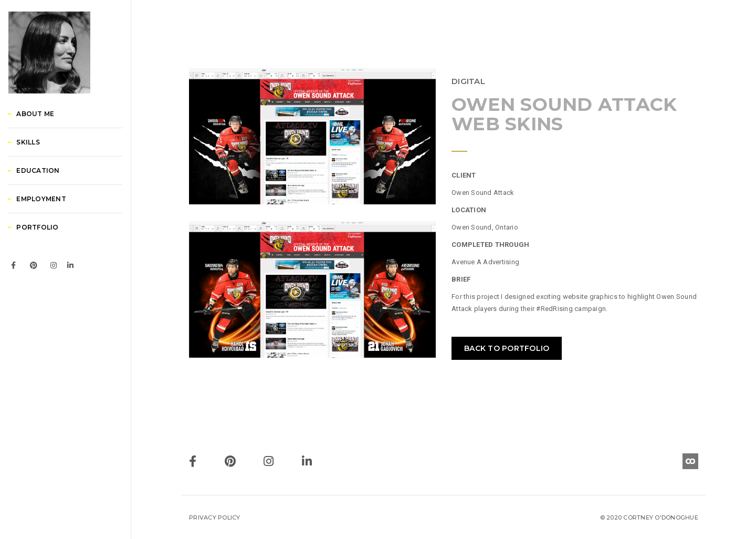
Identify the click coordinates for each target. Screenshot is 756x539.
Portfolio (50, 279)
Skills (41, 194)
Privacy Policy (215, 517)
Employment (54, 250)
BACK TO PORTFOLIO (507, 348)
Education (50, 222)
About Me (48, 165)
